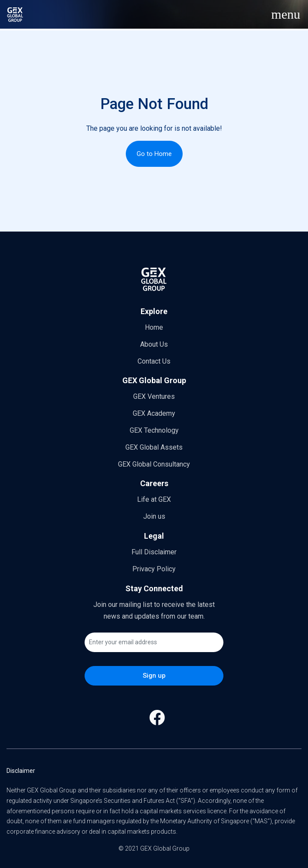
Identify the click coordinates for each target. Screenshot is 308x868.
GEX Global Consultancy (154, 464)
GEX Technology (154, 430)
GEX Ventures (154, 396)
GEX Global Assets (154, 447)
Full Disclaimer (154, 552)
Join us (154, 516)
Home (154, 327)
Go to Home (154, 154)
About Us (154, 344)
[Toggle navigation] (286, 14)
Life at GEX (154, 499)
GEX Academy (154, 413)
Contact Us (154, 361)
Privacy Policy (154, 569)
